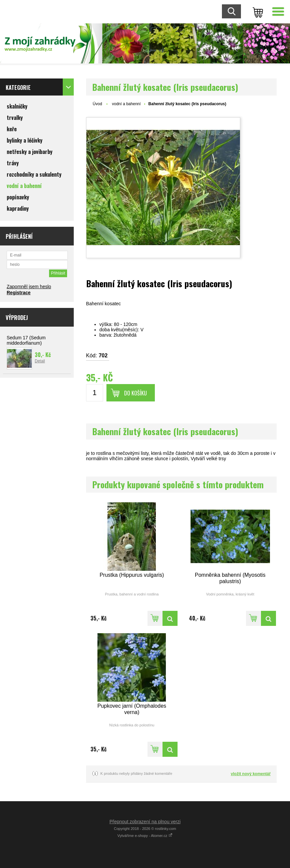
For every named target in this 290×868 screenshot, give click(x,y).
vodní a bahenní (126, 104)
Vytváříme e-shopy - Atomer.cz (145, 836)
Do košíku (135, 393)
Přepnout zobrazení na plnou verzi (145, 822)
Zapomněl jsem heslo (29, 287)
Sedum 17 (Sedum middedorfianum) (26, 340)
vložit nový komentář (251, 774)
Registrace (19, 293)
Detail (40, 361)
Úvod (97, 104)
